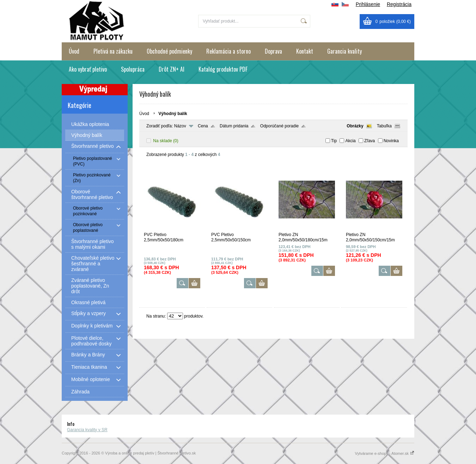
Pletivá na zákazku (113, 51)
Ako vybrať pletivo (88, 69)
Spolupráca (133, 69)
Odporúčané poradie (279, 126)
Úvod (74, 51)
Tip (334, 141)
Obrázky (355, 126)
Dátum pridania (234, 126)
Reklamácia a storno (228, 51)
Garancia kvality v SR (87, 430)
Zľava (370, 141)
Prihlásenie (368, 4)
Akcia (350, 141)
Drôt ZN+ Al (172, 69)
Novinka (391, 141)
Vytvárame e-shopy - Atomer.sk (385, 453)
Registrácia (399, 4)
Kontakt (305, 51)
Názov (180, 126)
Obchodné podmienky (169, 51)
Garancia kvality (344, 51)
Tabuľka (384, 126)
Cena (203, 126)
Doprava (273, 51)
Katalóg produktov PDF (223, 69)
